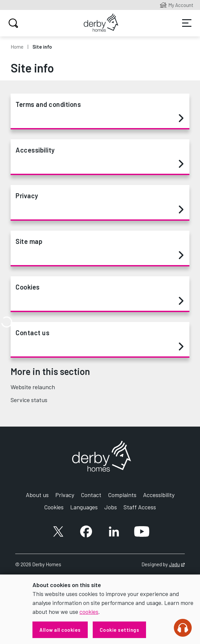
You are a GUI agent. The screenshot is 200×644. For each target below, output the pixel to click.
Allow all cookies (60, 630)
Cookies (100, 294)
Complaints (122, 495)
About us (37, 495)
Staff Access (140, 507)
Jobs (111, 507)
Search (12, 23)
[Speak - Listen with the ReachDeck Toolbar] (183, 628)
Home (17, 47)
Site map (100, 249)
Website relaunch (33, 387)
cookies (89, 612)
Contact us (100, 340)
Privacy (100, 203)
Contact (91, 495)
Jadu (177, 564)
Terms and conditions (100, 112)
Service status (29, 400)
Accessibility (100, 157)
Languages (84, 507)
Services (187, 23)
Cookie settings (120, 630)
